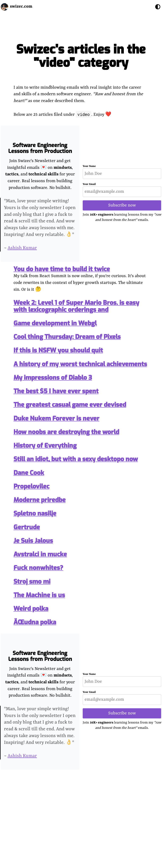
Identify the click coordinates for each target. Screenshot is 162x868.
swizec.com (21, 6)
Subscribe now (122, 205)
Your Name (89, 166)
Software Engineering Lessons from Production (40, 148)
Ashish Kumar (22, 248)
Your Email (89, 184)
